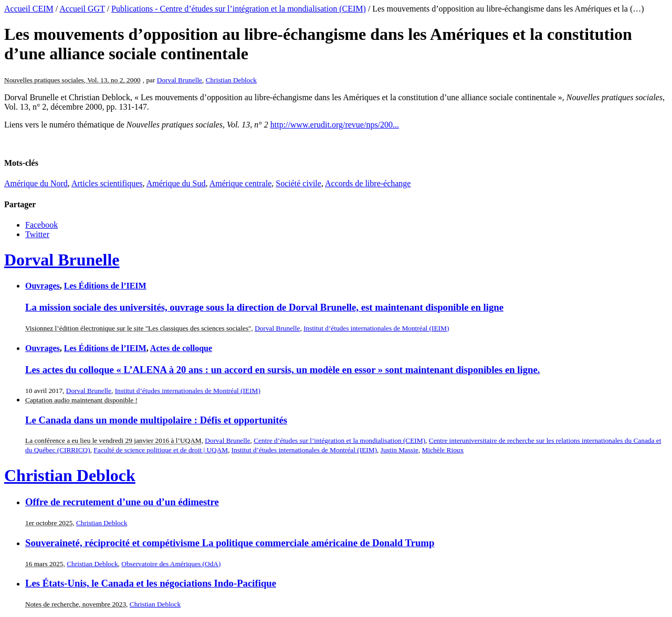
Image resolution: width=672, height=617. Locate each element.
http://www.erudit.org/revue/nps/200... (335, 125)
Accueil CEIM (29, 9)
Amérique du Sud (176, 183)
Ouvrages (43, 286)
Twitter (37, 234)
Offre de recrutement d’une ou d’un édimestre (122, 502)
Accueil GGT (82, 9)
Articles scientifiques (107, 183)
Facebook (41, 225)
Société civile (298, 183)
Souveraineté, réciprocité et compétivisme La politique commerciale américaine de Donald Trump (230, 543)
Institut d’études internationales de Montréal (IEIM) (376, 328)
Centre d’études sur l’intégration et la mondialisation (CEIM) (339, 440)
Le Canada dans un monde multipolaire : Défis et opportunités (156, 420)
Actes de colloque (181, 348)
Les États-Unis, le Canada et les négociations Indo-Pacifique (151, 583)
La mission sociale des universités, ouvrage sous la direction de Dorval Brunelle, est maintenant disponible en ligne (264, 307)
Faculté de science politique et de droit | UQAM (161, 450)
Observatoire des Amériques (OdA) (171, 564)
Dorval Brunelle (180, 80)
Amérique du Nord (36, 183)
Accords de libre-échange (368, 183)
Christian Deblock (231, 80)
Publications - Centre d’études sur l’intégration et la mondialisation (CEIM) (239, 9)
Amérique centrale (241, 183)
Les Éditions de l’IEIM (105, 286)
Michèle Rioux (443, 450)
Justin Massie (400, 450)
